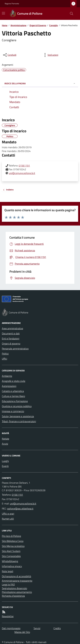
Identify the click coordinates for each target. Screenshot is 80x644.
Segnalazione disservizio (14, 588)
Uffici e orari (8, 514)
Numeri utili (8, 519)
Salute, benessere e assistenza (18, 416)
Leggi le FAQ (8, 584)
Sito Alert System (11, 551)
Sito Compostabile (11, 556)
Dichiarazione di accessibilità (16, 576)
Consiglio (53, 25)
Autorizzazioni (9, 386)
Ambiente (7, 376)
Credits (57, 628)
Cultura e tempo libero (13, 396)
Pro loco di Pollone (11, 536)
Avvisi (5, 444)
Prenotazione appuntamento (17, 592)
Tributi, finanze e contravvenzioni (19, 421)
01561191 (24, 166)
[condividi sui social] (9, 55)
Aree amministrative (12, 328)
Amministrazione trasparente (17, 581)
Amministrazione (18, 25)
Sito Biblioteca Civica (13, 541)
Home (5, 25)
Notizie (5, 439)
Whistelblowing (10, 561)
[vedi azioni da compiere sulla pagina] (50, 55)
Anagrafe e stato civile (14, 381)
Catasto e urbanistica (13, 391)
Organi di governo (11, 343)
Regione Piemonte (12, 4)
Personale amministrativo (15, 349)
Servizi (37, 628)
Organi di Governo (38, 25)
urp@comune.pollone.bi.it (22, 173)
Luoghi (5, 461)
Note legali (8, 571)
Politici (5, 354)
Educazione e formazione (15, 401)
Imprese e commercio (13, 411)
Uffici (4, 359)
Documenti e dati (11, 333)
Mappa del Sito (22, 632)
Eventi (5, 466)
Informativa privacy (12, 566)
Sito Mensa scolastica (13, 546)
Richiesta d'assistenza (13, 596)
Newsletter (8, 616)
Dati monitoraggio (11, 628)
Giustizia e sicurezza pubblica (17, 406)
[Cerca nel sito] (70, 14)
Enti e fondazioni (11, 338)
